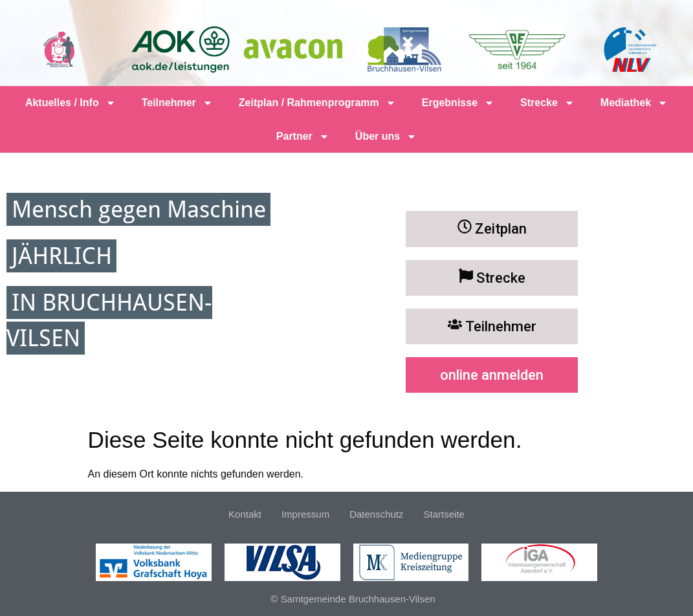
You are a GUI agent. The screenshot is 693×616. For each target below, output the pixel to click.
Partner (303, 137)
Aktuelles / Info (71, 103)
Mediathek (634, 103)
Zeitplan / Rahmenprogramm (317, 103)
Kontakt (245, 514)
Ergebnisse (458, 103)
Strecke (547, 103)
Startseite (444, 514)
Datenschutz (376, 514)
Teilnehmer (177, 103)
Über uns (386, 137)
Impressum (305, 514)
